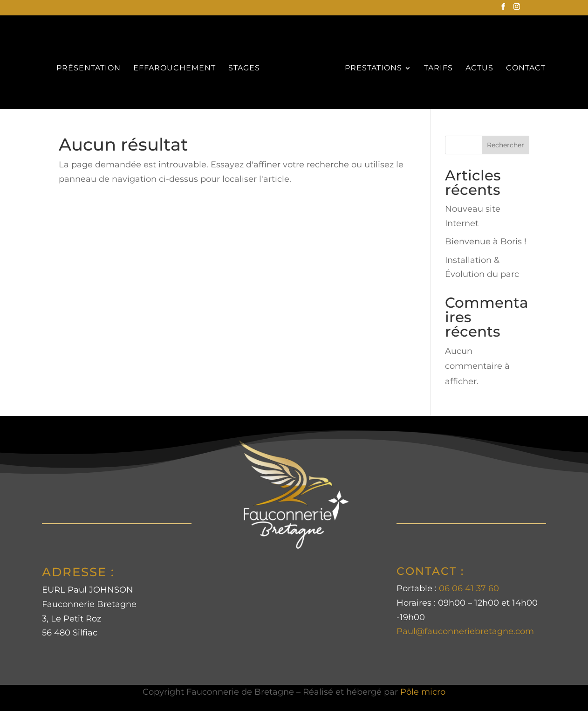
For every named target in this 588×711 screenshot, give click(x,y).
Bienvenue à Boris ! (486, 242)
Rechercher (506, 145)
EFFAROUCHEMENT (174, 69)
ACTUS (479, 69)
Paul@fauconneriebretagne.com (465, 631)
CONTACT (526, 69)
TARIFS (438, 69)
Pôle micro (423, 692)
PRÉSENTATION (89, 69)
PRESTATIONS (373, 69)
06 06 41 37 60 (469, 588)
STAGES (244, 69)
